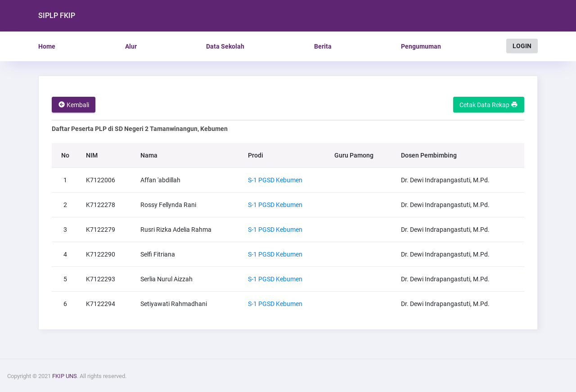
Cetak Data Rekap (489, 105)
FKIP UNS (65, 376)
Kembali (74, 105)
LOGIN (522, 46)
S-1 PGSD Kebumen (275, 180)
